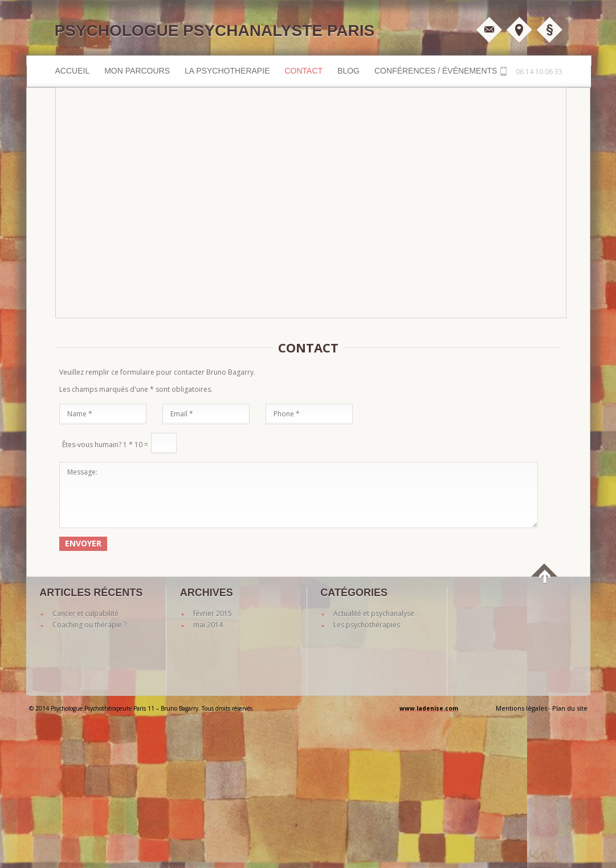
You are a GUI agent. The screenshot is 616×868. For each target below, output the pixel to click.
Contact (303, 71)
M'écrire (489, 30)
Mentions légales (549, 30)
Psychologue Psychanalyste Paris (215, 31)
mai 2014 (208, 625)
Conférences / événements (436, 71)
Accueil (73, 71)
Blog (348, 71)
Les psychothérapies (367, 625)
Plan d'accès (519, 30)
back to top (545, 583)
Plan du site (570, 708)
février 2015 (213, 613)
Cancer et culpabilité (85, 613)
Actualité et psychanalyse (374, 613)
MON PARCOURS (137, 71)
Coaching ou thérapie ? (89, 625)
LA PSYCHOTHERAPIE (227, 71)
